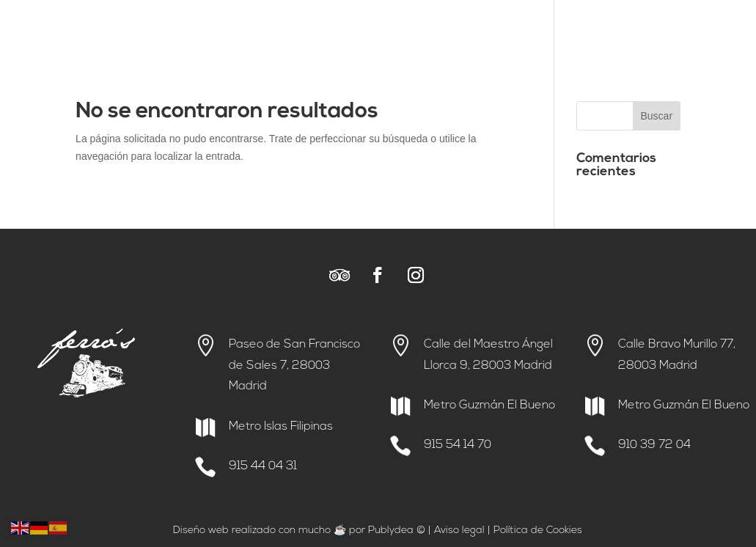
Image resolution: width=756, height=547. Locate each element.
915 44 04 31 (263, 466)
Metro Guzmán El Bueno (489, 405)
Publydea (391, 531)
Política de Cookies (538, 531)
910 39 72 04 (654, 445)
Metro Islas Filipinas (281, 427)
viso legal (463, 531)
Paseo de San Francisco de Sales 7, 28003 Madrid (294, 366)
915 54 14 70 (458, 445)
